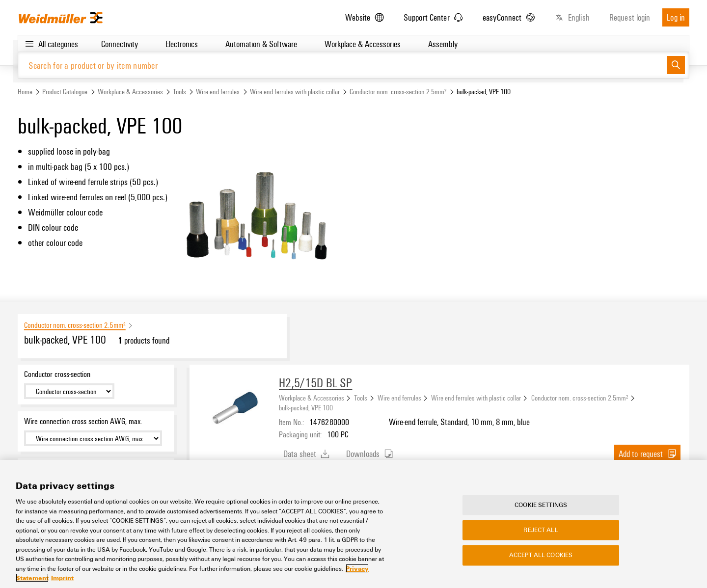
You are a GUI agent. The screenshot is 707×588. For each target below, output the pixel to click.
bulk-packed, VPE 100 (306, 407)
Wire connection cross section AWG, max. (83, 421)
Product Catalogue (65, 92)
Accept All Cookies (541, 555)
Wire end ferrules (218, 92)
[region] (353, 524)
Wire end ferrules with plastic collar (295, 92)
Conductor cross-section (57, 374)
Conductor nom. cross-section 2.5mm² (398, 92)
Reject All (541, 530)
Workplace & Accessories (130, 92)
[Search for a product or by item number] (342, 65)
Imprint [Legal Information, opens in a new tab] (62, 578)
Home (25, 92)
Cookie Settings (541, 505)
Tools (179, 92)
